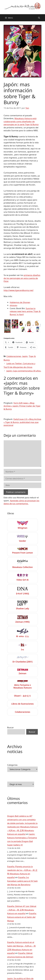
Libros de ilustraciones (23, 704)
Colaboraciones (14, 356)
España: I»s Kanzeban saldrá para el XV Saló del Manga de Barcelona (22, 881)
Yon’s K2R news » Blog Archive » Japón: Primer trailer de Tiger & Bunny (22, 406)
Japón (25, 356)
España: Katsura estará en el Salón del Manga (22, 917)
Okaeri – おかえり (22, 696)
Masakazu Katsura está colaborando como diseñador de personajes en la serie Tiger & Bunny (21, 121)
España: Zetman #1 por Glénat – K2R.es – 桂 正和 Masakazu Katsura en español (22, 910)
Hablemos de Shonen (20, 302)
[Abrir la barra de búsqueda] (39, 18)
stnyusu (13, 305)
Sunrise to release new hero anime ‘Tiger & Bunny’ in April (25, 311)
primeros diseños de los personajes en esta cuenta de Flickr (22, 278)
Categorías (12, 765)
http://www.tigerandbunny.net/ (19, 290)
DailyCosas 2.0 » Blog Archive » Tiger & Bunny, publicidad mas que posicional (22, 422)
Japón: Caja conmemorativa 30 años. (24, 371)
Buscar (10, 727)
